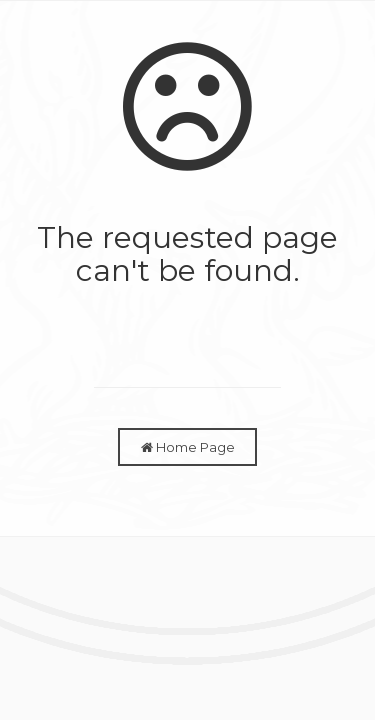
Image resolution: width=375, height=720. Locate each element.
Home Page (188, 447)
